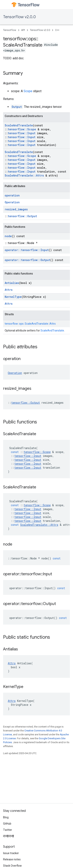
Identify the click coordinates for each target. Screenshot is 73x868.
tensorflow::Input (22, 133)
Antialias (12, 283)
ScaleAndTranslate (19, 125)
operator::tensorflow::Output (27, 260)
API (23, 30)
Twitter (8, 830)
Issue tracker (11, 853)
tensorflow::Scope (22, 129)
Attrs (9, 290)
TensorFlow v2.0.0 (19, 17)
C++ (57, 30)
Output (17, 107)
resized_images (16, 209)
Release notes (12, 859)
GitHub (7, 824)
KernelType (13, 297)
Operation (12, 202)
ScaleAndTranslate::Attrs (24, 175)
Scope (28, 91)
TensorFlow (10, 30)
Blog (6, 817)
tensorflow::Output (22, 216)
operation (12, 195)
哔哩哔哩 (9, 836)
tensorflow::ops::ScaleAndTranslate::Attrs (30, 324)
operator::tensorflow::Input (27, 250)
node (8, 236)
